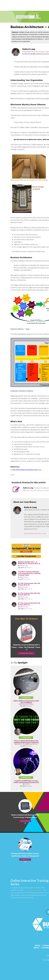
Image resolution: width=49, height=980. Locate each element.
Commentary (34, 13)
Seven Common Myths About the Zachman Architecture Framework (26, 742)
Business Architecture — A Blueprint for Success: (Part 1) (29, 563)
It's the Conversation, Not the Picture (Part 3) (29, 584)
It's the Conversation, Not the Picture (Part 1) (29, 604)
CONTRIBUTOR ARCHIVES (26, 556)
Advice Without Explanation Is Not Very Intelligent (26, 702)
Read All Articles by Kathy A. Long (35, 533)
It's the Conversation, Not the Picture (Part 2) (29, 594)
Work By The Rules (35, 17)
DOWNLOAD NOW (26, 653)
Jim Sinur (27, 784)
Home (38, 945)
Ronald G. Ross (21, 744)
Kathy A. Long (24, 566)
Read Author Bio (28, 54)
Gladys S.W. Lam (33, 744)
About (36, 948)
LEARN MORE (25, 821)
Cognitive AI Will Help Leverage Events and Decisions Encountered (26, 782)
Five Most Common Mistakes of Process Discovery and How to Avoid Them (29, 573)
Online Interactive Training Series (30, 882)
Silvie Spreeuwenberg (27, 704)
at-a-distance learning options (34, 890)
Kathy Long (31, 20)
